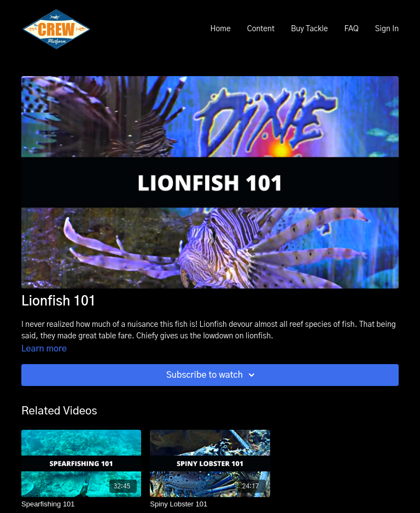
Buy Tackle (310, 29)
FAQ (351, 29)
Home (220, 29)
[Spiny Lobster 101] (210, 504)
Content (261, 29)
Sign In (387, 29)
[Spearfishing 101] (81, 504)
